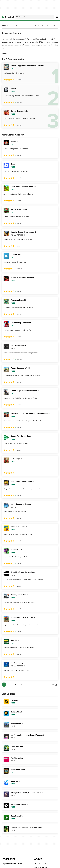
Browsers (19, 26)
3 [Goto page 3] (15, 685)
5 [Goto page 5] (27, 685)
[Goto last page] (54, 685)
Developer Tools (40, 26)
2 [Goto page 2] (10, 685)
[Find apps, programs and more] (35, 17)
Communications (29, 26)
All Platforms (7, 26)
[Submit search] (17, 17)
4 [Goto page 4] (21, 685)
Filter (5, 53)
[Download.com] (8, 17)
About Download (40, 864)
